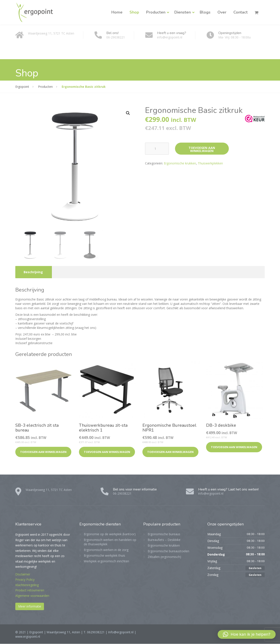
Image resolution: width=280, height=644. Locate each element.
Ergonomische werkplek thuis (104, 556)
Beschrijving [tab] (33, 272)
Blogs (205, 12)
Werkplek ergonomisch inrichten (106, 561)
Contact (241, 12)
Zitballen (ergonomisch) (164, 557)
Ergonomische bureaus (164, 534)
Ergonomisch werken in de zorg (106, 550)
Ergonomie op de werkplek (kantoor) (110, 534)
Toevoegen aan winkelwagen (202, 149)
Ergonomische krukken (180, 163)
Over (222, 12)
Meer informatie (30, 607)
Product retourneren (30, 590)
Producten (156, 12)
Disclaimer (23, 574)
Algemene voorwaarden (32, 596)
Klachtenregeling (27, 585)
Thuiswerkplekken (210, 163)
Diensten (183, 12)
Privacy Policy (25, 580)
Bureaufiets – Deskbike (164, 540)
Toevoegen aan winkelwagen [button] (43, 452)
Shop (134, 12)
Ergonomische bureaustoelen (168, 551)
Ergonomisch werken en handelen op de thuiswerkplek (110, 542)
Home (117, 12)
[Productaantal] (157, 149)
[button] (128, 113)
